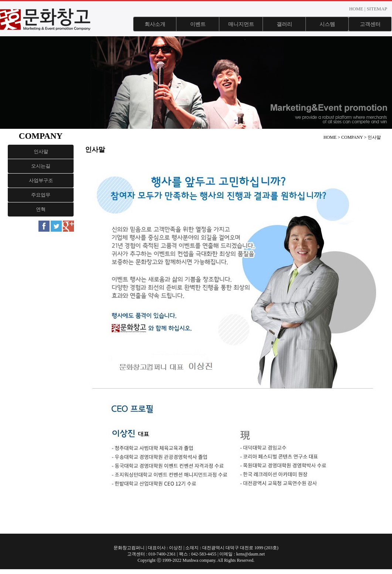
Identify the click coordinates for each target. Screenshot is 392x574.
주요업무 (41, 195)
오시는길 (41, 166)
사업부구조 (41, 180)
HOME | (357, 9)
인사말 (41, 152)
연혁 (41, 209)
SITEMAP (377, 9)
